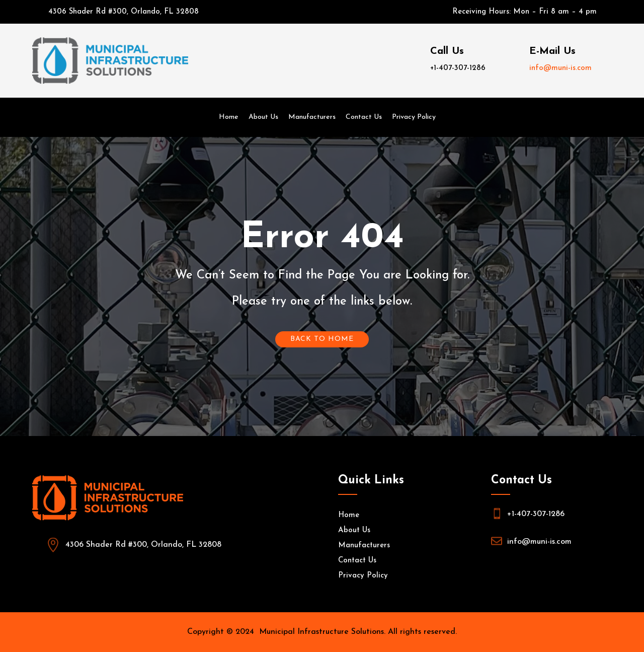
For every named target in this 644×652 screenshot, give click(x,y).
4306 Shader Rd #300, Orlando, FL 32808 (124, 12)
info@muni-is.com (560, 68)
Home (229, 117)
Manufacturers (312, 117)
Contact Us (364, 117)
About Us (263, 117)
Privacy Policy (414, 117)
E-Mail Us (552, 51)
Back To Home (322, 339)
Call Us (447, 51)
